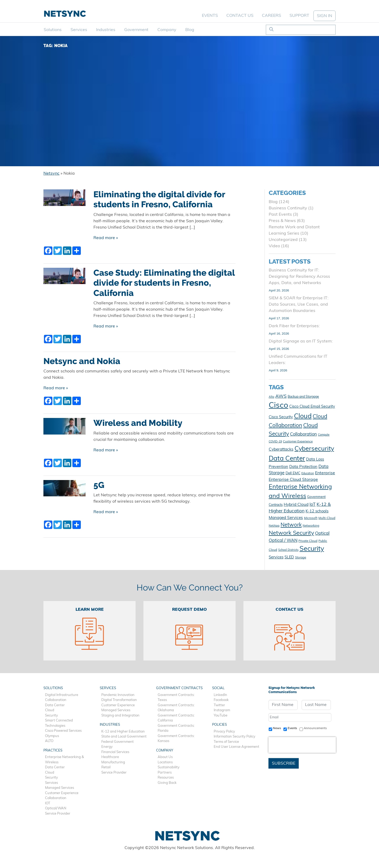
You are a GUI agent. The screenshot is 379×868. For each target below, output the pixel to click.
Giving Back (167, 783)
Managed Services (59, 788)
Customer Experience (62, 793)
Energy (107, 747)
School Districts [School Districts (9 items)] (288, 550)
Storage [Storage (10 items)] (301, 558)
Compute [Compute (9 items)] (324, 435)
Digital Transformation (119, 700)
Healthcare (110, 757)
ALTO (49, 741)
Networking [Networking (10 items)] (311, 526)
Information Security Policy (235, 737)
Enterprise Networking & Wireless (64, 760)
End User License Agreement (236, 747)
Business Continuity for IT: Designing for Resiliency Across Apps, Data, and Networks (299, 277)
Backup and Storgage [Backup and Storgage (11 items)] (303, 397)
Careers (271, 16)
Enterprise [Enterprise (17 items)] (325, 473)
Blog (190, 30)
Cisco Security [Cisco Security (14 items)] (281, 417)
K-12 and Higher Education (123, 732)
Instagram (222, 710)
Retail (106, 767)
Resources (166, 778)
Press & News (282, 221)
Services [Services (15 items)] (276, 557)
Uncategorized (283, 240)
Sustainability (169, 767)
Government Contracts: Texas (176, 698)
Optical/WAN (56, 808)
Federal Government (118, 742)
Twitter (219, 705)
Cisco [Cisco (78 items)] (278, 406)
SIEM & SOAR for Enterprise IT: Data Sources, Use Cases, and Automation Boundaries (299, 305)
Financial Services (115, 752)
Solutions (53, 30)
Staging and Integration (120, 716)
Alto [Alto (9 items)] (271, 397)
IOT (48, 803)
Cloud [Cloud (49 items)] (303, 417)
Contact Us (240, 16)
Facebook (221, 700)
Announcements (315, 728)
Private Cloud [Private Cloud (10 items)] (308, 541)
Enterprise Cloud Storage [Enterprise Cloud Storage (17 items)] (293, 480)
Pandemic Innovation (118, 695)
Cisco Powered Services (63, 731)
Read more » (106, 238)
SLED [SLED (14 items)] (289, 557)
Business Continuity (288, 208)
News (277, 728)
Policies (220, 725)
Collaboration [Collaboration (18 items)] (303, 435)
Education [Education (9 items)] (308, 474)
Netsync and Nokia (82, 361)
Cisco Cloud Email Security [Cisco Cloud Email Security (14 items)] (312, 407)
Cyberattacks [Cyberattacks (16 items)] (281, 450)
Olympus (52, 736)
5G (99, 485)
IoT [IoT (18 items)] (313, 505)
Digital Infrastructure (62, 695)
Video (274, 246)
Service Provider (58, 814)
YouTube (221, 716)
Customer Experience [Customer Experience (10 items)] (298, 442)
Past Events (280, 215)
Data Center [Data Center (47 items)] (287, 459)
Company (167, 30)
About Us (165, 757)
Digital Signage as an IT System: (301, 341)
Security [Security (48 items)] (312, 549)
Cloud (50, 710)
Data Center (55, 705)
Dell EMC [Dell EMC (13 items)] (293, 473)
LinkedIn (220, 695)
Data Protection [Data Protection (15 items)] (303, 467)
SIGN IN (325, 16)
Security (51, 716)
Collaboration (56, 700)
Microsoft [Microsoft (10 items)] (311, 518)
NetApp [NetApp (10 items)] (274, 526)
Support (299, 16)
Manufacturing (113, 762)
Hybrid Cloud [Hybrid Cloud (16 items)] (296, 505)
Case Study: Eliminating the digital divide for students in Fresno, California (164, 283)
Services (79, 30)
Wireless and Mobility (138, 423)
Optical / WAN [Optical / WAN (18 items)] (283, 541)
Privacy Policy (224, 732)
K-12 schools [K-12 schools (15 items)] (317, 511)
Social (218, 688)
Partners (165, 773)
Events (210, 16)
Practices (53, 751)
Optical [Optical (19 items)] (322, 534)
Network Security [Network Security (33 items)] (291, 533)
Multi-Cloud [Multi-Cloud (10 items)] (327, 518)
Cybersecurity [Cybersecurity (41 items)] (314, 449)
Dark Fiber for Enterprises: (294, 326)
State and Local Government (124, 737)
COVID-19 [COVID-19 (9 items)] (275, 442)
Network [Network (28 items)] (291, 525)
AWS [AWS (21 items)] (281, 397)
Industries (106, 30)
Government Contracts (179, 688)
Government (136, 30)
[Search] (306, 30)
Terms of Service (226, 742)
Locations (165, 762)
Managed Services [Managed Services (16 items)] (286, 518)
